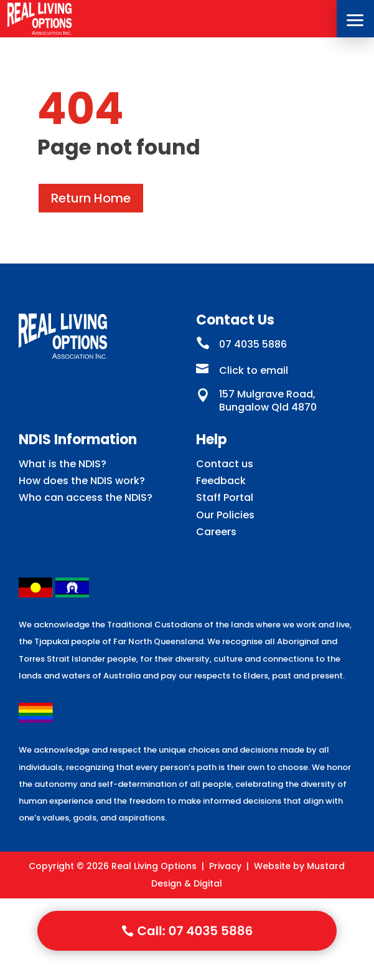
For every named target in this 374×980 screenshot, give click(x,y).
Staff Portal (225, 497)
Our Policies (225, 515)
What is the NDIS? (63, 464)
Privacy (225, 866)
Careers (216, 532)
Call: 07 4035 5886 (195, 931)
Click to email (254, 370)
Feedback (221, 481)
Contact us (225, 464)
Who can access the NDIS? (86, 497)
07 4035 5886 (253, 344)
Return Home (91, 198)
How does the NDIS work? (82, 481)
